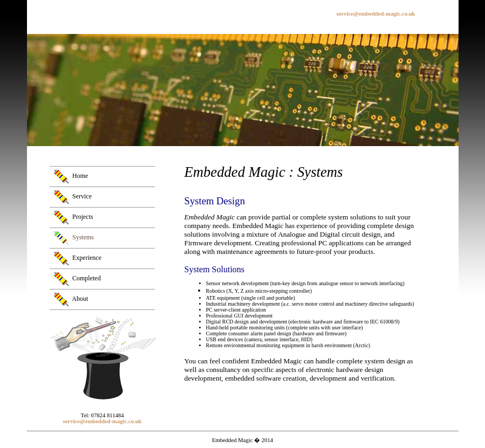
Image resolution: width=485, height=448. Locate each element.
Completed (87, 278)
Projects (83, 217)
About (80, 299)
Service (82, 196)
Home (80, 176)
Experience (87, 258)
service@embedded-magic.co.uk (375, 14)
